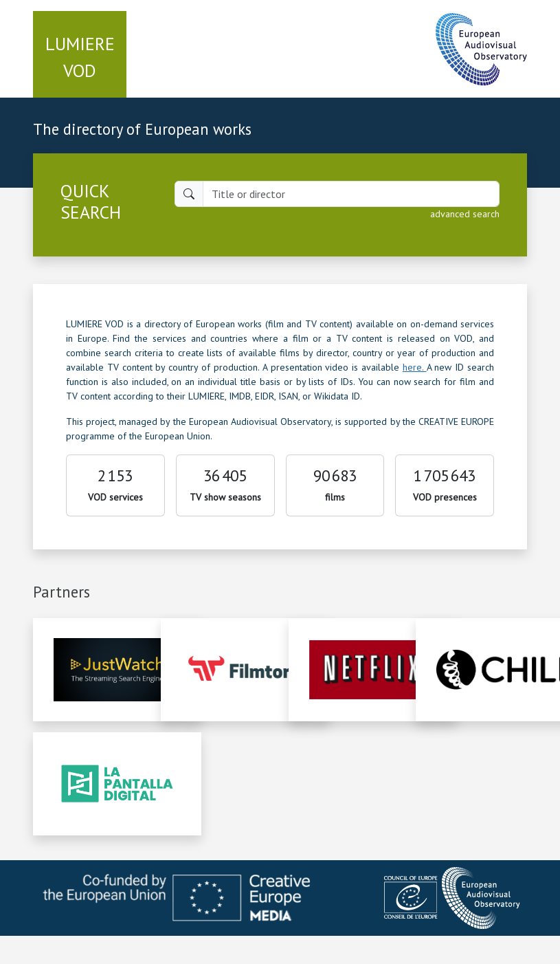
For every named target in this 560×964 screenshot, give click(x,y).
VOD (80, 57)
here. (415, 367)
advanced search (465, 214)
